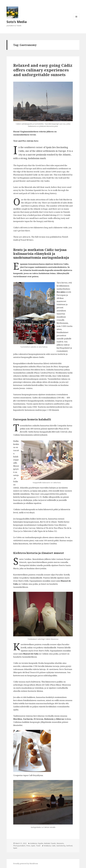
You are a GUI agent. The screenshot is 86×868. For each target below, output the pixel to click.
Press (28, 846)
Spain (33, 846)
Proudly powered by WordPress (26, 864)
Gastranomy (61, 846)
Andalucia (47, 846)
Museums (60, 843)
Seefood (69, 846)
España (40, 843)
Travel (38, 846)
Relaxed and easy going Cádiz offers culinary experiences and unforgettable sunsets (43, 70)
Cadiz (54, 846)
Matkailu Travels (50, 843)
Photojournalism (19, 846)
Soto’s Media (17, 22)
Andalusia (33, 843)
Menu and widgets (76, 20)
